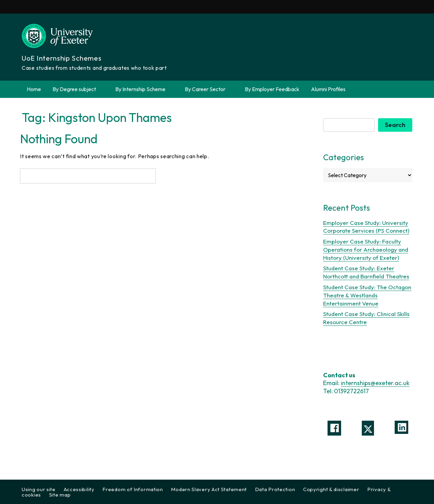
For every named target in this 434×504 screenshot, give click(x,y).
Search (395, 125)
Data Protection (275, 489)
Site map (60, 495)
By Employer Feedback (272, 89)
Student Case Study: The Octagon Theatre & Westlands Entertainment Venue (367, 295)
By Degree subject (78, 89)
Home (34, 89)
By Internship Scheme (144, 89)
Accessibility (79, 489)
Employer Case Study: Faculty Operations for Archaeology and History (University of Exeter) (366, 249)
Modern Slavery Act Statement (209, 489)
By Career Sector (209, 89)
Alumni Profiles (328, 89)
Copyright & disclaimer (331, 489)
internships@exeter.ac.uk (375, 383)
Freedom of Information (133, 489)
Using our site (39, 489)
